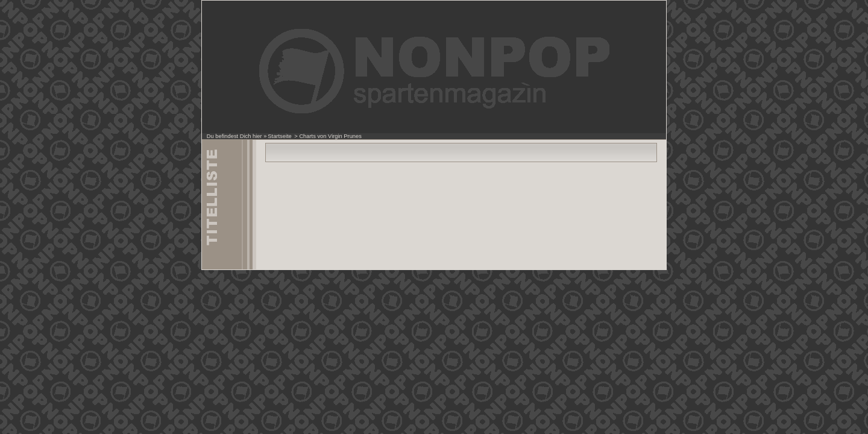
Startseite (279, 136)
